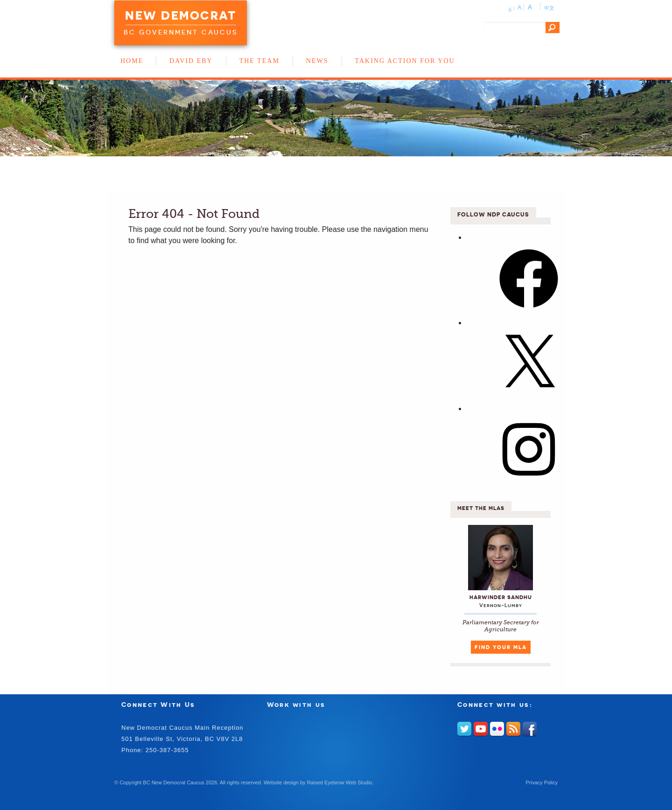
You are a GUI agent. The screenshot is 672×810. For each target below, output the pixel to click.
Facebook (530, 729)
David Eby (191, 61)
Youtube (481, 729)
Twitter (464, 729)
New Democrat (181, 15)
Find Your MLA (501, 647)
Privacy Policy (542, 782)
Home (132, 61)
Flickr (497, 729)
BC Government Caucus (181, 32)
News (317, 61)
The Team (259, 61)
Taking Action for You (405, 61)
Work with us (296, 704)
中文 (549, 8)
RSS (513, 729)
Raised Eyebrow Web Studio (340, 782)
